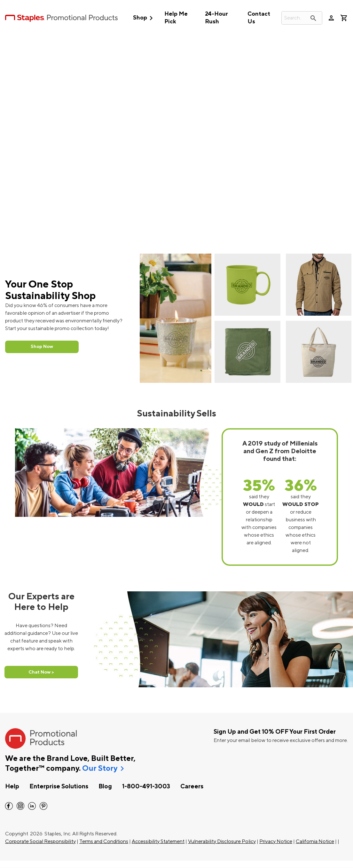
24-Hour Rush (216, 18)
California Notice (315, 841)
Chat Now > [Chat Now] (41, 672)
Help (12, 786)
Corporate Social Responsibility (40, 841)
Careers (192, 786)
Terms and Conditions (104, 841)
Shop (144, 18)
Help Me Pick (176, 18)
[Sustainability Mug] (247, 285)
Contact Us (259, 18)
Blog (105, 786)
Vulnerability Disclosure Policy (222, 841)
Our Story (100, 769)
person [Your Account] (331, 18)
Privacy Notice (276, 841)
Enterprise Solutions (59, 786)
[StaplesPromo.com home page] (61, 18)
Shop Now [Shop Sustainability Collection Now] (42, 347)
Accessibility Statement (158, 841)
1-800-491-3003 (146, 786)
